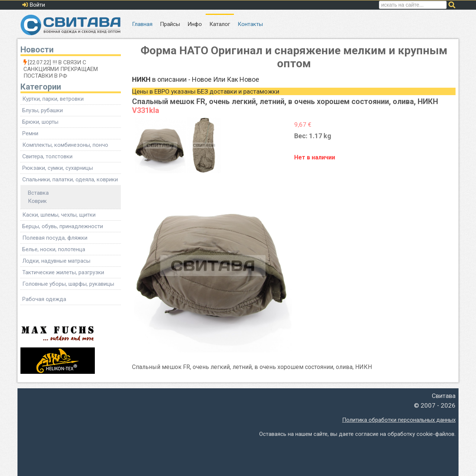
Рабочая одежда (44, 299)
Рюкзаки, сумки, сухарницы (58, 168)
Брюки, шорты (40, 122)
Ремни (30, 133)
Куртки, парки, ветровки (53, 99)
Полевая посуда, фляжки (55, 238)
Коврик (37, 201)
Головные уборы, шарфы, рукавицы (68, 284)
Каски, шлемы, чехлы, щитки (59, 215)
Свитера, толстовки (47, 156)
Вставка (38, 193)
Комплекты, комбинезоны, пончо (65, 145)
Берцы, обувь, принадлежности (63, 226)
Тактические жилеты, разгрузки (63, 272)
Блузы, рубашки (43, 110)
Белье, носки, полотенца (54, 249)
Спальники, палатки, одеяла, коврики (70, 179)
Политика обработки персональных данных (399, 420)
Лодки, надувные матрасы (56, 261)
